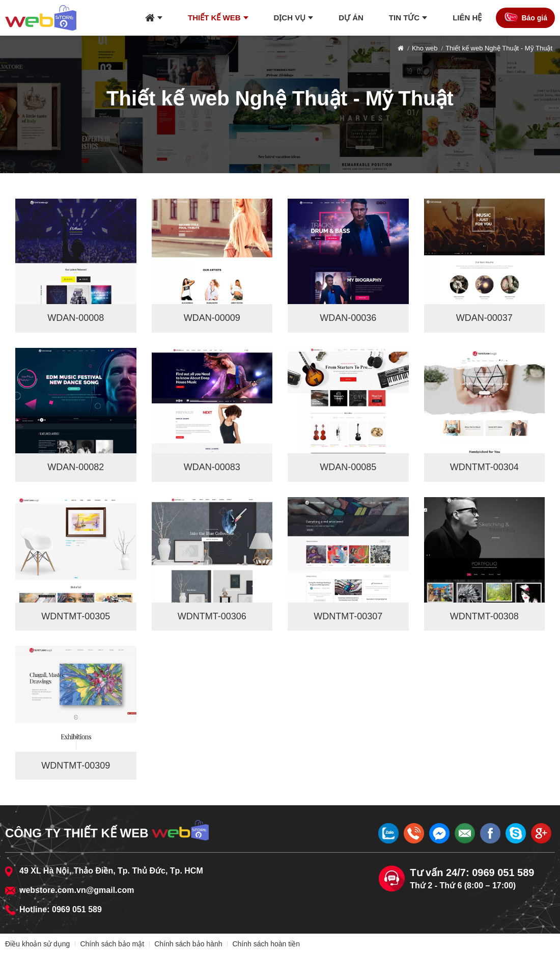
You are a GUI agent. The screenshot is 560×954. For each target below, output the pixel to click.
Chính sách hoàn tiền (266, 944)
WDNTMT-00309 (76, 766)
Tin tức (404, 18)
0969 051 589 (77, 909)
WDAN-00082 (76, 467)
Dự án (351, 18)
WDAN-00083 (212, 467)
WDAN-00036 (348, 318)
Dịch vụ (290, 18)
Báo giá (534, 18)
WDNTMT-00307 (348, 616)
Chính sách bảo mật (112, 944)
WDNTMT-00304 (484, 467)
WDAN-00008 (76, 318)
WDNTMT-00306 (212, 616)
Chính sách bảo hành (188, 944)
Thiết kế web (214, 18)
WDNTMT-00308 (484, 616)
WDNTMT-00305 (76, 616)
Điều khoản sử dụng (37, 944)
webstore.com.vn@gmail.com (77, 890)
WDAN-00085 (348, 467)
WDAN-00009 (212, 318)
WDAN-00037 (484, 318)
